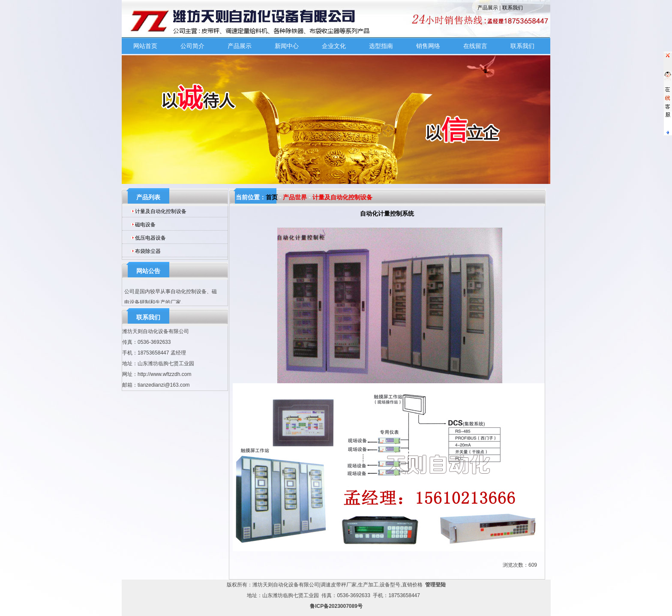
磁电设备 (145, 225)
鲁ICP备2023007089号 (336, 606)
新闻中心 (287, 46)
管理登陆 (435, 585)
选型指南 (381, 46)
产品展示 (488, 8)
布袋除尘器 (148, 251)
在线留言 (475, 46)
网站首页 (145, 46)
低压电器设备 (150, 238)
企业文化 (334, 46)
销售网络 (428, 46)
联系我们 (513, 8)
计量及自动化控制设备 (161, 211)
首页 (272, 197)
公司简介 (192, 46)
